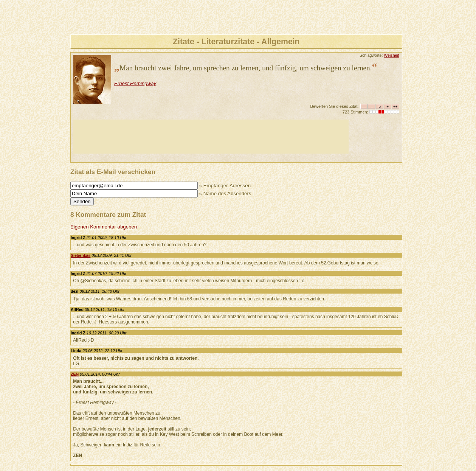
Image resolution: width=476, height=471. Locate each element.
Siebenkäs (81, 255)
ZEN (75, 374)
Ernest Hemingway (135, 83)
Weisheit (391, 55)
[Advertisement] (211, 137)
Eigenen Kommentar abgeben (104, 227)
